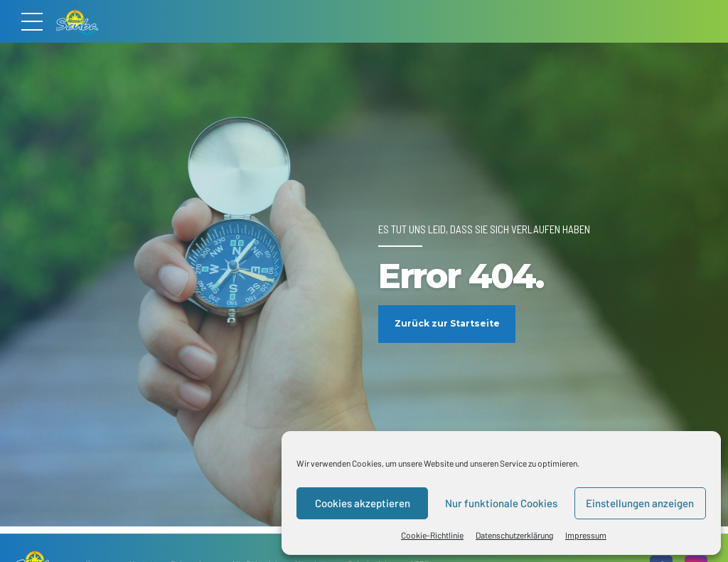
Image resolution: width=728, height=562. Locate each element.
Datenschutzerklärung (514, 535)
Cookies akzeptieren (363, 503)
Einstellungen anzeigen (640, 503)
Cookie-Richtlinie (432, 535)
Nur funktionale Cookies (501, 503)
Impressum (586, 535)
